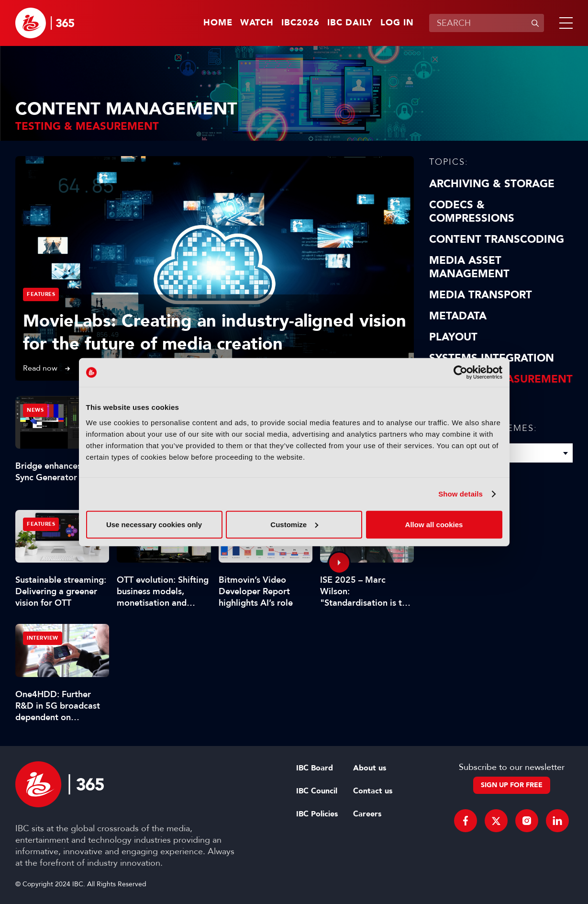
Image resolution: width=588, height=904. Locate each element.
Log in (397, 23)
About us (370, 768)
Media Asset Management (469, 267)
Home (218, 23)
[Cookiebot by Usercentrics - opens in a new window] (460, 373)
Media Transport (481, 295)
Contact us (373, 791)
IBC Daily (350, 23)
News (35, 410)
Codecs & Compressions (472, 212)
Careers (367, 814)
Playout (453, 337)
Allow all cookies (434, 524)
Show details (460, 494)
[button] (564, 23)
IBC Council (317, 791)
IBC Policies (317, 814)
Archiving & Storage (492, 184)
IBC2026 (300, 23)
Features (41, 294)
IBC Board (315, 768)
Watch (257, 23)
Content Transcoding (497, 239)
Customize (294, 524)
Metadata (458, 316)
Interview (43, 638)
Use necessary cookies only (154, 524)
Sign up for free (512, 785)
